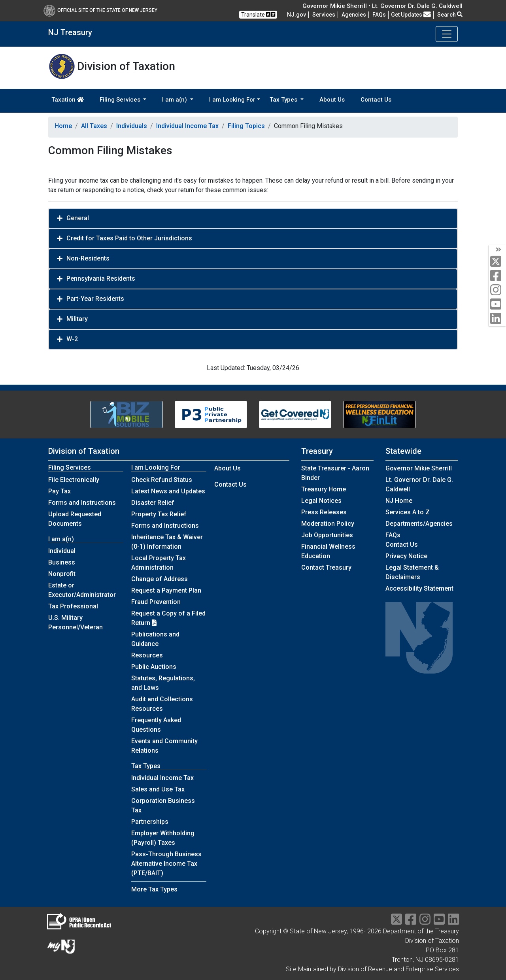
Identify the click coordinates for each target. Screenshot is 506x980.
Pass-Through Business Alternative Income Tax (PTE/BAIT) (166, 864)
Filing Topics (246, 126)
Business (62, 562)
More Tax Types (154, 889)
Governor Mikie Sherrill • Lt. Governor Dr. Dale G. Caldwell (382, 6)
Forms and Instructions (82, 503)
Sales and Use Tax (158, 789)
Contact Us (376, 100)
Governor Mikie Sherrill (419, 468)
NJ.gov (296, 15)
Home (63, 126)
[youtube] (498, 305)
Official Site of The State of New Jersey (100, 10)
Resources (147, 655)
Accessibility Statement (419, 588)
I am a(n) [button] (175, 100)
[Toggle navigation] (447, 34)
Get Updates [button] (411, 15)
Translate (258, 14)
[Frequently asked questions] (379, 15)
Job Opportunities (327, 535)
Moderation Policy (328, 524)
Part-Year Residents (95, 299)
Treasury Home (324, 489)
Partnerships (150, 822)
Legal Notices (321, 501)
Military (77, 319)
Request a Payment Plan (166, 590)
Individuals (132, 126)
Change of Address (160, 579)
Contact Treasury (326, 567)
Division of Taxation (84, 451)
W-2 (72, 339)
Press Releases (324, 512)
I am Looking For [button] (232, 100)
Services (324, 15)
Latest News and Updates (168, 491)
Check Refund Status (162, 480)
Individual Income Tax (187, 126)
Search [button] (450, 15)
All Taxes (94, 126)
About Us (332, 100)
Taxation (68, 100)
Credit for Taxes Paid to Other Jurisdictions (129, 238)
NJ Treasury (70, 32)
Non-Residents (88, 258)
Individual (62, 551)
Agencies (354, 15)
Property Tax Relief (159, 514)
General (78, 218)
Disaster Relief (153, 503)
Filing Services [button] (121, 100)
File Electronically (74, 480)
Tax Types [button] (284, 100)
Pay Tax (59, 491)
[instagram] (498, 290)
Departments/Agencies (419, 524)
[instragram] (425, 922)
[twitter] (498, 262)
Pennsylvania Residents (101, 279)
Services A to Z (408, 512)
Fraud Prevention (156, 602)
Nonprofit (62, 574)
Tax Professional (73, 606)
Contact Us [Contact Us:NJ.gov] (402, 545)
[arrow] (498, 250)
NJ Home (399, 501)
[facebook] (498, 276)
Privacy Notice (406, 556)
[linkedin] (498, 319)
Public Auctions (154, 667)
